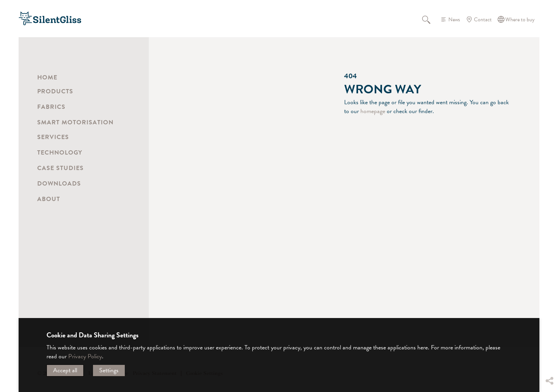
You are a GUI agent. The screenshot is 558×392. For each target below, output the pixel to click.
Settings (109, 370)
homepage (373, 111)
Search (431, 19)
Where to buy (520, 20)
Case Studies (60, 168)
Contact (483, 20)
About (49, 199)
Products (55, 91)
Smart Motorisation (75, 122)
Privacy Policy (85, 356)
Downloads (59, 184)
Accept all (65, 370)
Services (53, 137)
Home (47, 77)
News (454, 20)
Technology (60, 153)
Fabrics (51, 107)
